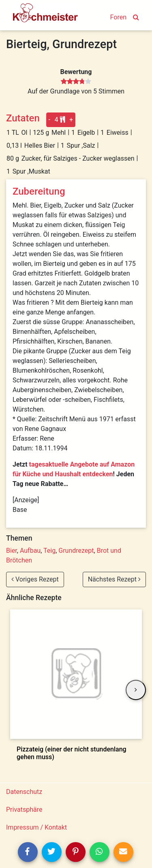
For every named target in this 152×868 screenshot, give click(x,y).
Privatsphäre (24, 810)
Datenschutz (24, 792)
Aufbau (30, 551)
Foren (118, 17)
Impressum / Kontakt (36, 827)
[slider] (76, 82)
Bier (12, 551)
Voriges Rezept (35, 579)
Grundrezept (76, 551)
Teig (49, 551)
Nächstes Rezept (114, 579)
